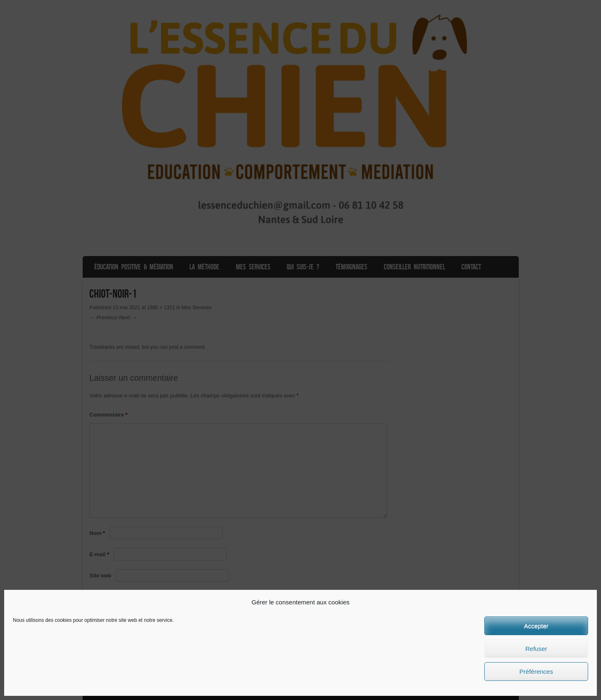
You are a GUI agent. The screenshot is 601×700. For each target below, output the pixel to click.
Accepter (536, 626)
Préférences (536, 672)
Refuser (536, 649)
